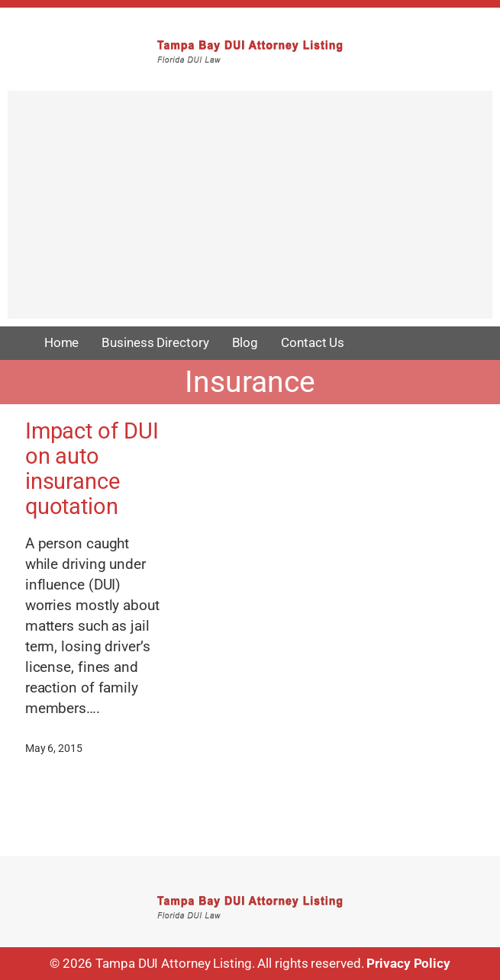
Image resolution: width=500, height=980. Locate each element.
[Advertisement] (250, 212)
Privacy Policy (408, 964)
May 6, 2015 (54, 748)
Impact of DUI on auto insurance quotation (92, 469)
